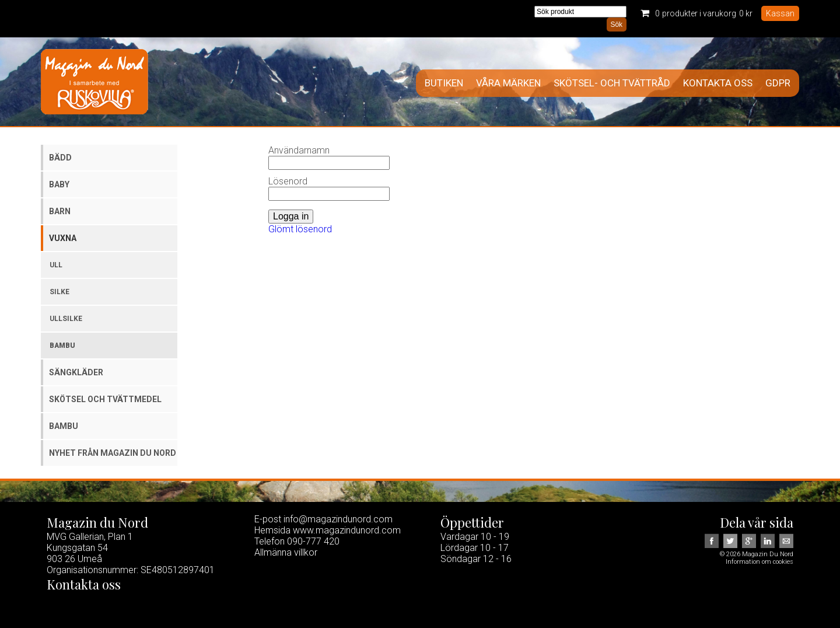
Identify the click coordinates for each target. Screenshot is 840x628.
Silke (60, 292)
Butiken (444, 83)
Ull (56, 265)
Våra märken (508, 83)
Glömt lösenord (300, 229)
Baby (59, 184)
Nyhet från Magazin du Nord (113, 453)
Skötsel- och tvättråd (612, 83)
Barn (60, 211)
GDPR (778, 83)
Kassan (780, 13)
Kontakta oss (718, 83)
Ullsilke (66, 319)
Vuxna (63, 238)
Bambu (62, 346)
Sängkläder (76, 372)
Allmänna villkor (286, 552)
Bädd (60, 158)
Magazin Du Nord (94, 82)
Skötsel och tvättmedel (105, 399)
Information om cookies (759, 562)
